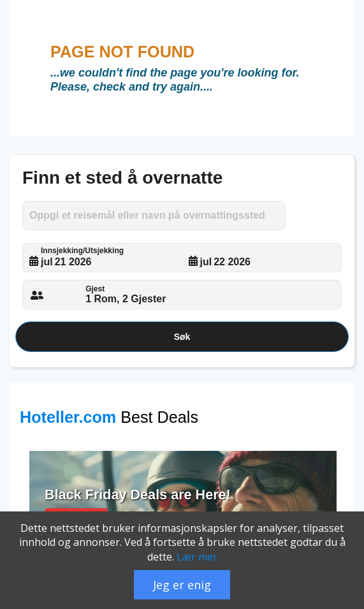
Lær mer (197, 557)
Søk (182, 337)
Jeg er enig (182, 585)
